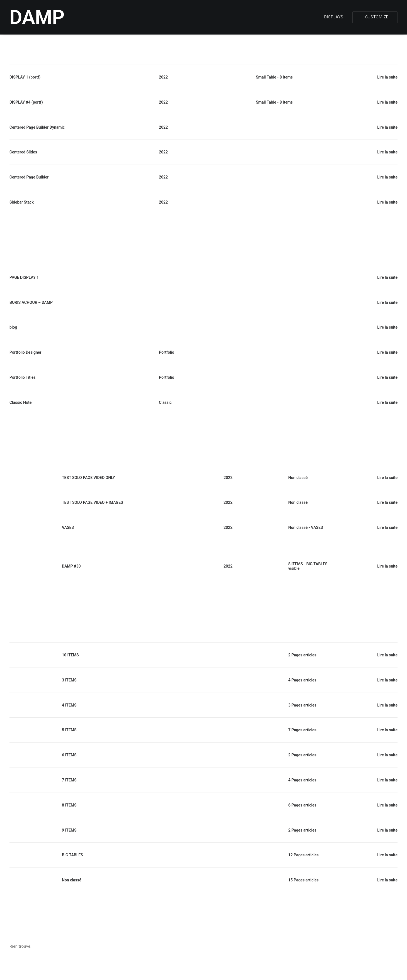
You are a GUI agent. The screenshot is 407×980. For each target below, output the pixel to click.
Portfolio (167, 352)
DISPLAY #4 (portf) (26, 102)
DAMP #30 (71, 566)
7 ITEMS (69, 780)
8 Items (286, 77)
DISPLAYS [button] (336, 17)
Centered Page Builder (29, 177)
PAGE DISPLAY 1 (24, 277)
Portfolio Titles (22, 377)
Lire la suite (387, 77)
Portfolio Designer (25, 352)
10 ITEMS (70, 655)
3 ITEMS (69, 680)
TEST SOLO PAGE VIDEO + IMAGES (92, 502)
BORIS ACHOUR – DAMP (31, 302)
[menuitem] (338, 17)
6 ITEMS (69, 755)
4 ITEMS (69, 705)
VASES (68, 527)
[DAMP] (37, 17)
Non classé (298, 478)
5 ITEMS (69, 730)
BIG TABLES (317, 564)
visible (294, 568)
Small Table (266, 77)
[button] (375, 17)
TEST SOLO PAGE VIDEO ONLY (89, 478)
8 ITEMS (296, 564)
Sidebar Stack (22, 202)
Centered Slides (23, 152)
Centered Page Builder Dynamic (37, 127)
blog (13, 327)
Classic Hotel (21, 402)
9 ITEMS (69, 830)
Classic (165, 402)
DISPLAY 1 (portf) (25, 77)
